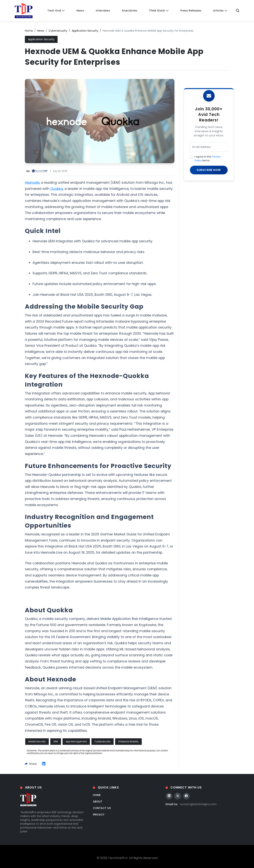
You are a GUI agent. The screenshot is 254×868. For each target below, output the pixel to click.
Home (29, 31)
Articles (220, 11)
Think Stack (159, 11)
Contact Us (102, 808)
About (98, 802)
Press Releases (191, 11)
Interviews (103, 11)
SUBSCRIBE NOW (209, 170)
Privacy (99, 815)
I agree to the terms (208, 159)
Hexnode (32, 183)
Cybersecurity (58, 31)
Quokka (57, 189)
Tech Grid (56, 11)
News (80, 11)
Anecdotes (129, 11)
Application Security (85, 31)
